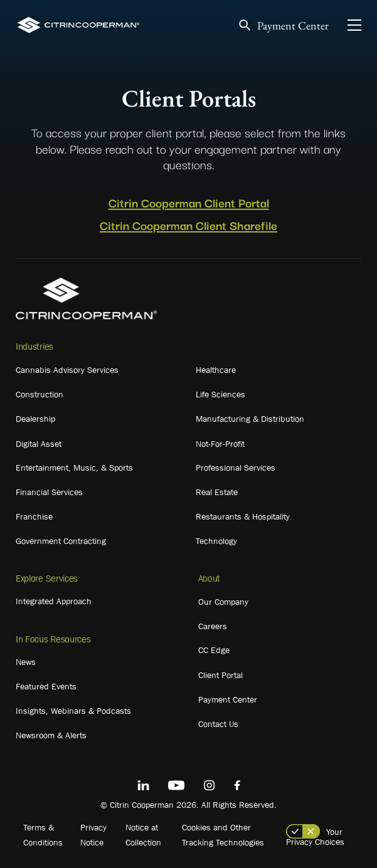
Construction (40, 394)
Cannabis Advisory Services (67, 370)
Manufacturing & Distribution (250, 419)
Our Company (223, 602)
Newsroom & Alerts (51, 735)
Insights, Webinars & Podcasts (73, 711)
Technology (216, 541)
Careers (213, 626)
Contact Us (218, 724)
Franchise (34, 516)
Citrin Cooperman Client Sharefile (188, 225)
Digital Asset (39, 444)
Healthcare (216, 370)
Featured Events (46, 686)
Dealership (35, 419)
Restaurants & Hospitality (243, 516)
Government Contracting (61, 541)
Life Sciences (220, 394)
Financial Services (49, 492)
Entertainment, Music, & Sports (74, 468)
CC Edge (214, 650)
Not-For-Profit (220, 444)
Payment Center (293, 25)
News (26, 662)
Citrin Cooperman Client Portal (189, 202)
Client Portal (220, 675)
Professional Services (236, 468)
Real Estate (217, 492)
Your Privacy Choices (315, 837)
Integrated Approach (54, 601)
